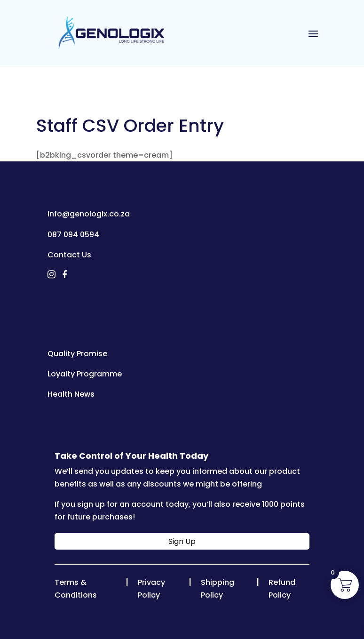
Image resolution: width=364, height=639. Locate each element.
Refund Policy (282, 589)
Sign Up (182, 541)
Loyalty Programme (85, 374)
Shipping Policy (218, 589)
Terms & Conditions (76, 589)
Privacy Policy (151, 589)
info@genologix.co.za (89, 214)
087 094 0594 (73, 235)
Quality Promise (77, 354)
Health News (71, 394)
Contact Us (69, 255)
